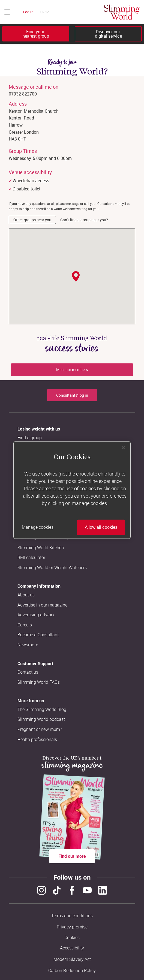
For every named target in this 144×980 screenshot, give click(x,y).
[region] (72, 490)
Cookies (72, 938)
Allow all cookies (101, 527)
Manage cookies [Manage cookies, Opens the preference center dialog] (38, 527)
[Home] (122, 12)
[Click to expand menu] (7, 12)
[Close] (123, 448)
